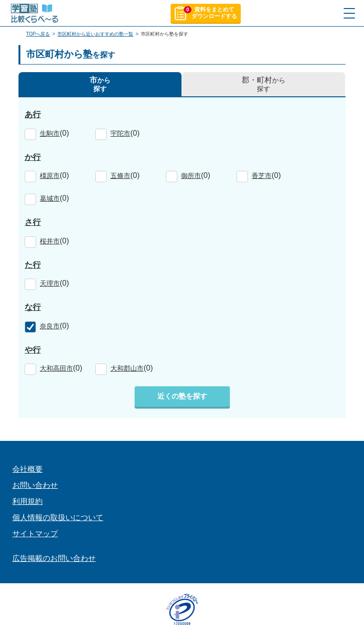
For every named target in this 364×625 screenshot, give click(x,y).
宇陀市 (120, 133)
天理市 (50, 283)
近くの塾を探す (182, 396)
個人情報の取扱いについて (58, 518)
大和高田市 (56, 368)
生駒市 (50, 133)
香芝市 (262, 176)
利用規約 (27, 501)
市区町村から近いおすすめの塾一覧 (95, 34)
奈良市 (50, 326)
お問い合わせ (35, 485)
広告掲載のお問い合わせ (54, 558)
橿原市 (50, 176)
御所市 (191, 176)
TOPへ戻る (38, 34)
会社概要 (27, 469)
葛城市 (50, 198)
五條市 (120, 176)
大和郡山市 (127, 368)
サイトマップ (35, 534)
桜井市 (50, 241)
